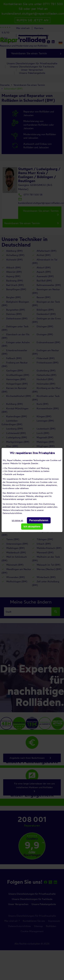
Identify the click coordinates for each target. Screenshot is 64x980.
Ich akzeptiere (32, 527)
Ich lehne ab (17, 520)
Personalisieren (39, 520)
